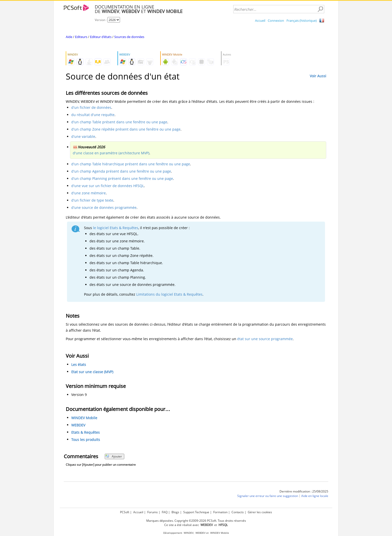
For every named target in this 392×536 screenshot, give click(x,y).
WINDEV (189, 533)
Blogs (175, 512)
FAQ (165, 512)
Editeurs (81, 37)
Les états (79, 365)
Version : (101, 20)
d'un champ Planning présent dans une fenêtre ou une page (122, 178)
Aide (69, 37)
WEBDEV (78, 425)
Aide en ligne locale (315, 496)
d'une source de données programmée (104, 207)
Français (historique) (302, 21)
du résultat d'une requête (93, 115)
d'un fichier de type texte (92, 200)
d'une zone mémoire (88, 193)
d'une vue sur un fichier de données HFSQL (108, 186)
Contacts (238, 512)
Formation (220, 512)
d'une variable (83, 136)
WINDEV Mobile (84, 418)
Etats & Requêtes (85, 432)
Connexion (276, 21)
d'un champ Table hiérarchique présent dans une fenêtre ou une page (131, 164)
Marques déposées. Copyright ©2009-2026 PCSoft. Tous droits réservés (196, 521)
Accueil (260, 21)
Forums (152, 512)
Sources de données (129, 37)
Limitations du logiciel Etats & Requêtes (169, 294)
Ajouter (114, 456)
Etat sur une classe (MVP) (92, 372)
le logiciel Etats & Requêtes (116, 228)
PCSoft (125, 512)
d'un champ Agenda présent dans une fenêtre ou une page (121, 171)
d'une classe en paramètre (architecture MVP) (111, 153)
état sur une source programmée (265, 339)
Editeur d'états (101, 37)
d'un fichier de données (91, 107)
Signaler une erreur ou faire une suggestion (268, 496)
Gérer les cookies (260, 512)
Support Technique (196, 512)
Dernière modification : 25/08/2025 (304, 491)
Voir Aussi (318, 76)
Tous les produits (86, 440)
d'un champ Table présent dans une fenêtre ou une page (119, 122)
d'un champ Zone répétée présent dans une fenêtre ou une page (126, 129)
